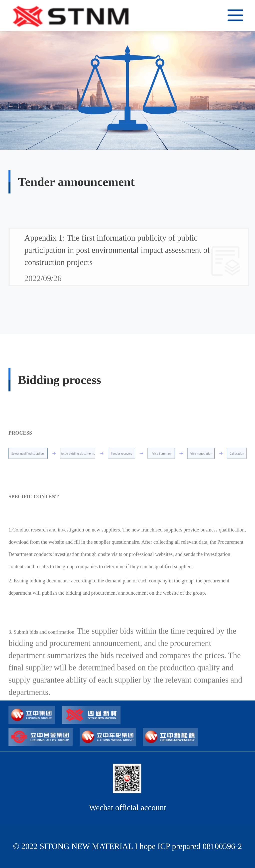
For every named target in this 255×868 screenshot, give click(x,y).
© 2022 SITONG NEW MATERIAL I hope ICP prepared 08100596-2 (127, 846)
